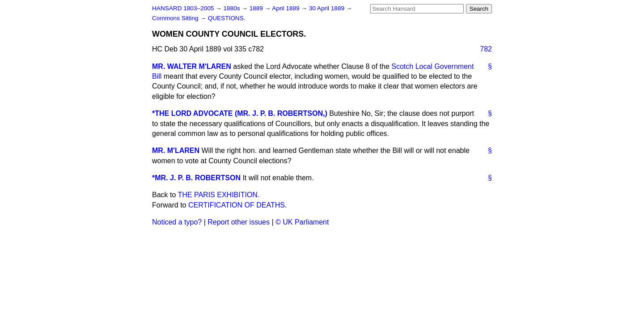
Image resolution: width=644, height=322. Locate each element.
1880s (232, 8)
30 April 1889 (328, 8)
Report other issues (239, 222)
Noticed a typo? (177, 222)
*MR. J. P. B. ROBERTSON (196, 178)
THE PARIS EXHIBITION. (219, 195)
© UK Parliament (302, 222)
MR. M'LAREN (176, 150)
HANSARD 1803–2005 (183, 8)
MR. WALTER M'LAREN (192, 66)
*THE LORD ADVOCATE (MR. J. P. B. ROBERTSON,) (240, 113)
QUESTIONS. (227, 18)
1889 (257, 8)
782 (486, 49)
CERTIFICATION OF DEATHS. (237, 205)
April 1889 (286, 8)
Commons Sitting (176, 18)
